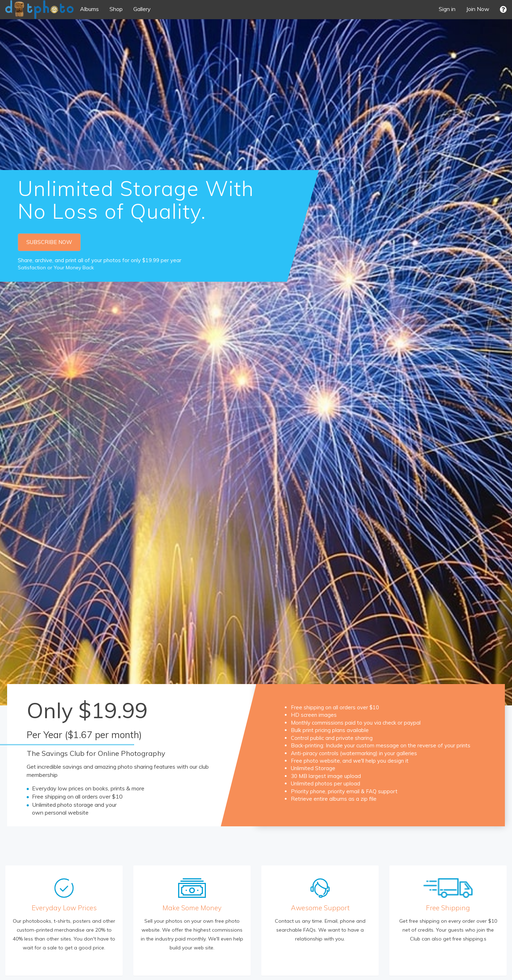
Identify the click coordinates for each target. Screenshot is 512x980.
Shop (116, 9)
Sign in (447, 9)
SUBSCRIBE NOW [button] (49, 242)
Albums (89, 9)
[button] (503, 9)
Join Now (478, 9)
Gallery (142, 9)
